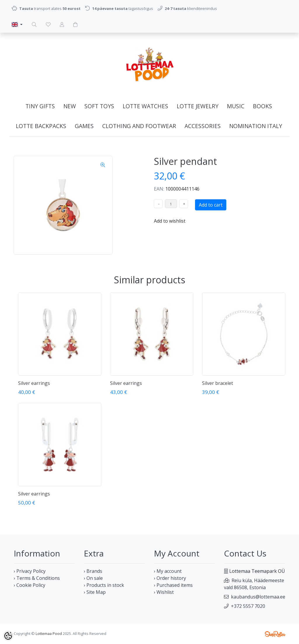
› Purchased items (173, 585)
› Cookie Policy (29, 585)
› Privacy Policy (30, 571)
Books (263, 106)
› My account (168, 571)
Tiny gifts (40, 106)
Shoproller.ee (275, 634)
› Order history (170, 578)
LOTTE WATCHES (145, 106)
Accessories (203, 126)
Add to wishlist (170, 221)
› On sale (93, 578)
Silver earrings (34, 383)
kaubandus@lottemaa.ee (258, 597)
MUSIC (236, 106)
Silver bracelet (218, 383)
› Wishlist (164, 592)
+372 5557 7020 (248, 606)
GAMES (84, 126)
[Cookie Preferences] (8, 636)
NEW (70, 106)
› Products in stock (104, 585)
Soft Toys (99, 106)
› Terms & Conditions (37, 578)
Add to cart (211, 205)
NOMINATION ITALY (256, 126)
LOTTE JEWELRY (198, 106)
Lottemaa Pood (49, 633)
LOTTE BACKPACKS (41, 126)
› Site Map (95, 592)
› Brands (93, 571)
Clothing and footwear (139, 126)
